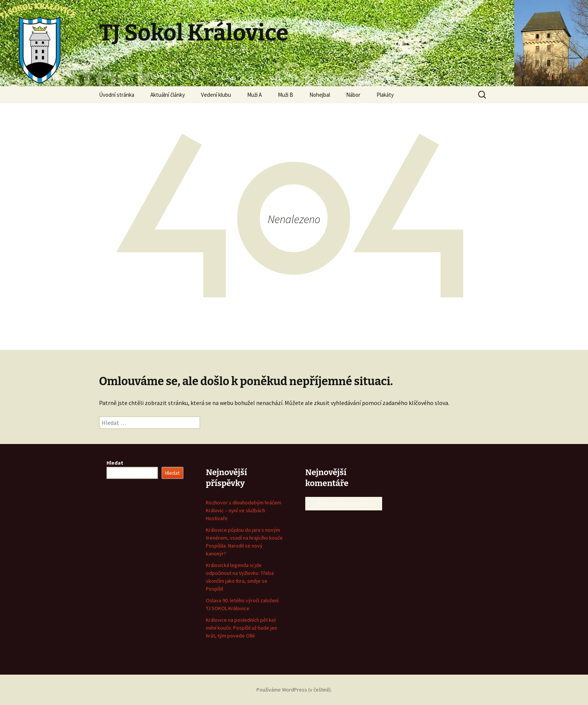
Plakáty (385, 95)
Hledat (115, 463)
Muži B (286, 95)
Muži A (254, 95)
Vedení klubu (216, 95)
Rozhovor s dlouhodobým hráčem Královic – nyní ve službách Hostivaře (244, 510)
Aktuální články (168, 95)
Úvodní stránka (117, 95)
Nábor (353, 95)
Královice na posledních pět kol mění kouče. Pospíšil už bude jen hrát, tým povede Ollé (241, 628)
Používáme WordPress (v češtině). (294, 690)
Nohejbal (320, 95)
